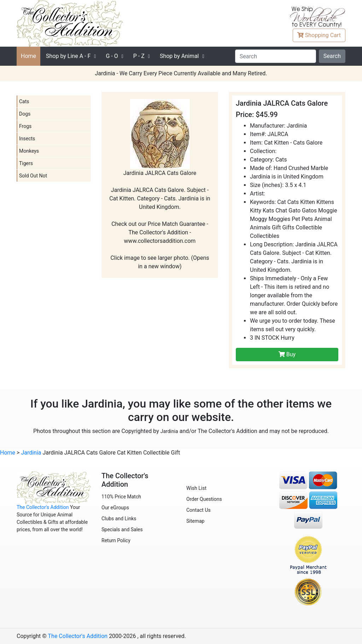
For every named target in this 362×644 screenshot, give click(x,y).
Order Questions (204, 499)
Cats (24, 101)
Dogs (25, 114)
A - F (68, 56)
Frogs (25, 126)
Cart (319, 35)
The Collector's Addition (43, 507)
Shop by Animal (179, 56)
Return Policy (116, 540)
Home (28, 56)
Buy (287, 354)
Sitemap (195, 521)
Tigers (26, 163)
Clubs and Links (119, 519)
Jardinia (169, 431)
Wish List (196, 488)
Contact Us (198, 510)
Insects (27, 139)
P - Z (139, 56)
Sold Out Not (33, 176)
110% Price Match (121, 497)
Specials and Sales (122, 529)
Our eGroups (115, 508)
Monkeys (29, 151)
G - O (112, 56)
